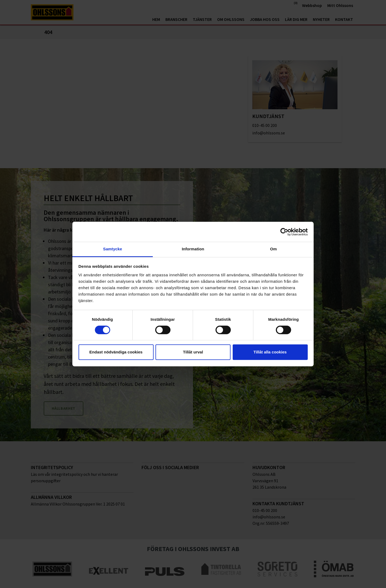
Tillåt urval (193, 352)
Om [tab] (273, 249)
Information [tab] (193, 249)
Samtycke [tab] (113, 249)
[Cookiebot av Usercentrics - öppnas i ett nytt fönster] (284, 232)
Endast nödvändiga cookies (116, 352)
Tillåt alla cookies (270, 352)
